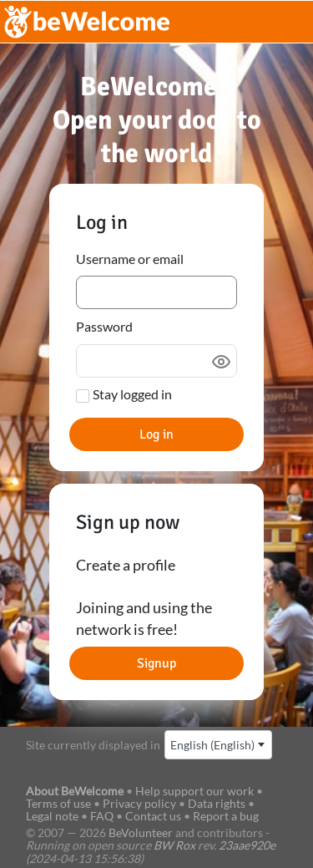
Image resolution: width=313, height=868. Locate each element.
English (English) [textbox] (212, 745)
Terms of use (58, 803)
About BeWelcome (75, 791)
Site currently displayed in (93, 745)
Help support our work (196, 791)
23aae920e (247, 845)
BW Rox (174, 845)
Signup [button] (156, 663)
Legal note (52, 816)
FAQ (102, 816)
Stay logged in (132, 394)
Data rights (217, 803)
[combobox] (218, 745)
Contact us (153, 816)
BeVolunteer (141, 832)
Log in (156, 434)
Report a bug (226, 816)
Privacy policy (139, 803)
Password (104, 326)
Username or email (130, 259)
